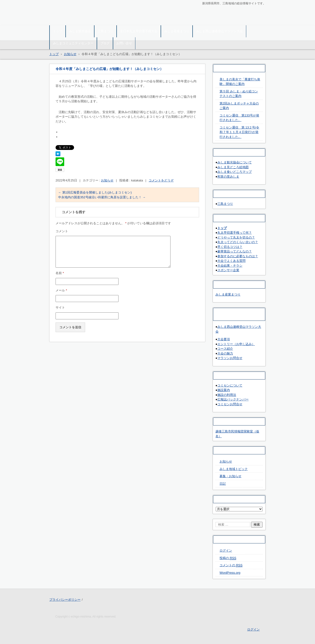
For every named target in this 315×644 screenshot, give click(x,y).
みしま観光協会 (80, 31)
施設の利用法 (227, 395)
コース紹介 (225, 349)
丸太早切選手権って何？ (235, 233)
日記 (223, 484)
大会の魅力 (225, 353)
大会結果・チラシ (230, 266)
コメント (62, 231)
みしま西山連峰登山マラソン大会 (219, 31)
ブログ (105, 43)
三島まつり (105, 31)
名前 (60, 273)
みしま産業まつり (177, 31)
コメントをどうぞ (161, 180)
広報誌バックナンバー (233, 399)
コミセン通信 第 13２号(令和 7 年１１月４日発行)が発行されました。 (239, 132)
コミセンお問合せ (230, 404)
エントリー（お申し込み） (236, 344)
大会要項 (224, 339)
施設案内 (224, 390)
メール (61, 290)
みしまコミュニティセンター (73, 43)
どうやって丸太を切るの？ (236, 237)
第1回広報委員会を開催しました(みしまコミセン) (95, 192)
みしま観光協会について (235, 162)
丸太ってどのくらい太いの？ (238, 242)
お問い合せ (124, 43)
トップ (58, 31)
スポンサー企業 (228, 270)
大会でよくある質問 (231, 261)
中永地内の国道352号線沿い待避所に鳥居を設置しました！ (102, 197)
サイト (60, 307)
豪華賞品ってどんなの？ (235, 251)
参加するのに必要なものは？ (238, 256)
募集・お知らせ (230, 476)
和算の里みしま (228, 177)
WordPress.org (230, 573)
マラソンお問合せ (230, 358)
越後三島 (59, 22)
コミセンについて (230, 385)
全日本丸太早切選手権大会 (139, 31)
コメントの (231, 565)
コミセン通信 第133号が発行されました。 (239, 118)
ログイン (226, 551)
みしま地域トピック (234, 469)
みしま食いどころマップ (235, 172)
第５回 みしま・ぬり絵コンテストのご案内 (239, 94)
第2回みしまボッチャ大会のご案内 (239, 106)
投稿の (228, 558)
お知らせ (107, 180)
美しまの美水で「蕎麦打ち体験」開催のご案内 (240, 82)
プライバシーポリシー (65, 600)
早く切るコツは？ (230, 247)
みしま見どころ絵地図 (233, 167)
